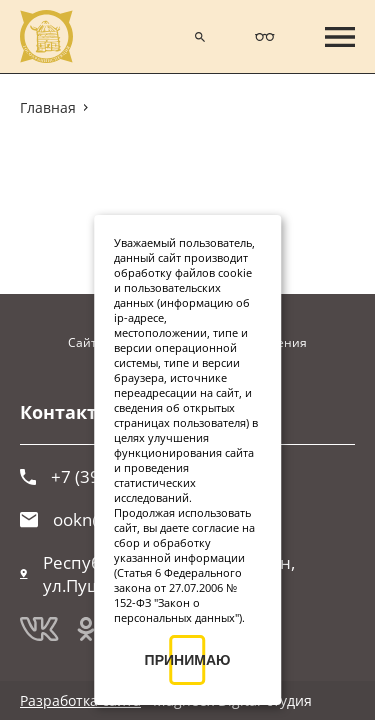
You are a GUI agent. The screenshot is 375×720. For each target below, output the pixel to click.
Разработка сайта (80, 700)
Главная (48, 107)
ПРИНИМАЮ (188, 660)
